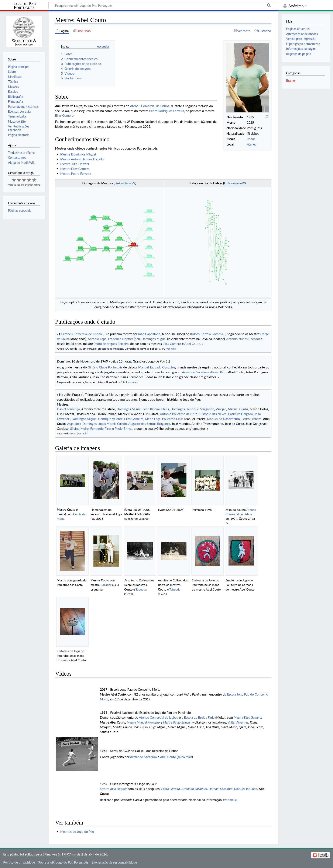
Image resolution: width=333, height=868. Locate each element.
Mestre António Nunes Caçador (83, 159)
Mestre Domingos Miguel (78, 154)
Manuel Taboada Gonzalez (157, 367)
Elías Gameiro (134, 419)
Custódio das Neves (212, 414)
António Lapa (97, 339)
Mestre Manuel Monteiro (143, 722)
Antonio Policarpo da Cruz (178, 414)
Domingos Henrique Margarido (192, 409)
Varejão (221, 409)
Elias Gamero (64, 115)
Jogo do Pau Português (24, 6)
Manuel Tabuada (246, 789)
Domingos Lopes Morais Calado (105, 424)
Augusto (73, 424)
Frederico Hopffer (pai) (124, 339)
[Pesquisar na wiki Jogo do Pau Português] (163, 5)
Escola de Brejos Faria (199, 717)
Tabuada (141, 589)
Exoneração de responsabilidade (114, 862)
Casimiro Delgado (240, 414)
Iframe (290, 80)
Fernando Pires (101, 428)
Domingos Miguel (154, 339)
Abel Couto (192, 344)
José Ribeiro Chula (156, 409)
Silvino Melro (80, 428)
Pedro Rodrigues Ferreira (166, 111)
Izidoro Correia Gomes (206, 334)
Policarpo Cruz (172, 419)
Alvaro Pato (218, 372)
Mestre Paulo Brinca (176, 722)
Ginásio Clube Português (105, 367)
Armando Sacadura (195, 372)
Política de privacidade (19, 862)
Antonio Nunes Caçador (243, 339)
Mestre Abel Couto (137, 514)
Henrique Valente (110, 419)
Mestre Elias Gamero (75, 169)
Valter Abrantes (238, 722)
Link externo (123, 183)
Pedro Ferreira (251, 419)
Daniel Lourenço (68, 409)
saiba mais (185, 757)
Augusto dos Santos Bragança (149, 424)
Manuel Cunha (238, 409)
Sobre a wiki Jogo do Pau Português (63, 862)
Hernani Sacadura (221, 789)
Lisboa (251, 139)
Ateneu (252, 144)
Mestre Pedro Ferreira (76, 174)
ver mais (171, 349)
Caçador (106, 585)
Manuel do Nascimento (223, 419)
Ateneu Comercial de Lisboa (150, 106)
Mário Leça (153, 419)
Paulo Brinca (123, 428)
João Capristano (149, 334)
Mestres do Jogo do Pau (77, 832)
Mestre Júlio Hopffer (75, 164)
